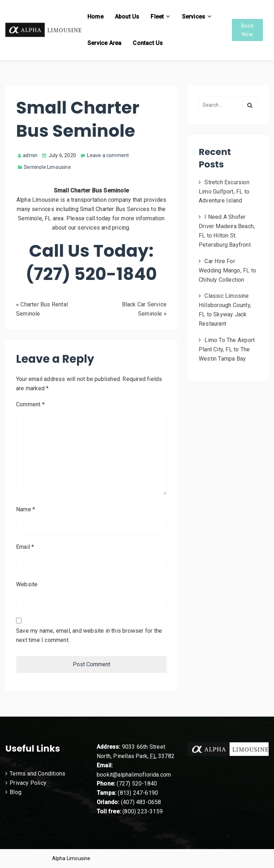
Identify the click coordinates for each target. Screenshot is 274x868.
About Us (127, 17)
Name (26, 509)
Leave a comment (108, 155)
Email (25, 547)
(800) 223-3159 (143, 811)
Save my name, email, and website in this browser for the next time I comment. (89, 635)
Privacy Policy (28, 783)
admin (28, 155)
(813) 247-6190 (138, 793)
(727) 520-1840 (137, 784)
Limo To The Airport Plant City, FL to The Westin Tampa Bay (227, 349)
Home (95, 17)
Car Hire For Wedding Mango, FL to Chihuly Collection (227, 270)
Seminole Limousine (47, 167)
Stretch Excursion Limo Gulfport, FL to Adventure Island (224, 192)
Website (27, 584)
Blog (16, 792)
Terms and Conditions (37, 774)
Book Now (247, 30)
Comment (30, 404)
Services (194, 17)
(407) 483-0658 (141, 802)
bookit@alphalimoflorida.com (134, 775)
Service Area (104, 43)
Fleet (157, 17)
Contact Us (148, 43)
